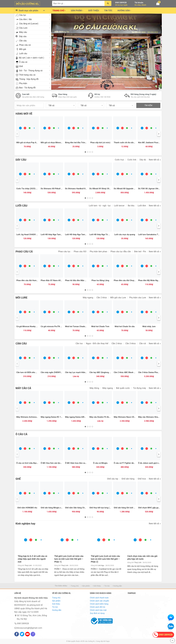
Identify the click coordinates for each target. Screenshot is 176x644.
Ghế (21, 66)
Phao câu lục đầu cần (121, 252)
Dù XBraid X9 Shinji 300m (101, 189)
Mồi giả (23, 49)
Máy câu (23, 32)
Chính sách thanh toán (99, 598)
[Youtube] (27, 634)
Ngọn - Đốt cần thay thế (97, 343)
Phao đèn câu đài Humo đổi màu (31, 280)
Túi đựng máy (140, 388)
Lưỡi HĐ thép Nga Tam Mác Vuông (56, 234)
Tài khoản (139, 3)
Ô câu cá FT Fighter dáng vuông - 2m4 (131, 463)
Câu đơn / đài (25, 19)
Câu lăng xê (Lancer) (29, 24)
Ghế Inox (142, 479)
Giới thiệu (94, 11)
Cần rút (143, 343)
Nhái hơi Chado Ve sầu (125, 326)
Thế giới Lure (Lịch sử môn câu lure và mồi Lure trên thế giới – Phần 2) (105, 559)
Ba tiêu (131, 206)
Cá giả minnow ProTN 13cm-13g (55, 326)
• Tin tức (107, 586)
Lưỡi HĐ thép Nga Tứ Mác (101, 234)
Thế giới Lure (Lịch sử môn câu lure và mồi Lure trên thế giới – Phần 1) (69, 559)
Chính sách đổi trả (98, 607)
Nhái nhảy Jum (149, 326)
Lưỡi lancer (119, 206)
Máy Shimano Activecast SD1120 (31, 417)
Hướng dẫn (124, 11)
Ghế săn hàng (128, 479)
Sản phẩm (77, 11)
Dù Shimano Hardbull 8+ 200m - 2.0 (81, 189)
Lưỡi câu (23, 53)
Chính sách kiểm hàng (99, 604)
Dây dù (143, 160)
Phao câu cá (25, 45)
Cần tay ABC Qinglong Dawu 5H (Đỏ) (105, 372)
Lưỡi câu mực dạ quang (125, 234)
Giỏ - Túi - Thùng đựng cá (31, 71)
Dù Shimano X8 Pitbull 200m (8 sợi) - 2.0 (59, 189)
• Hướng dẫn (117, 586)
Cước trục (119, 160)
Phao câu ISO (80, 252)
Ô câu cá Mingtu (100, 463)
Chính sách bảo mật (98, 610)
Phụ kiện (23, 83)
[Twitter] (22, 634)
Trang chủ (59, 11)
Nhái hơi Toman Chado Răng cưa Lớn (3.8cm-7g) (87, 326)
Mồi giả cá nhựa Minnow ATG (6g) (56, 143)
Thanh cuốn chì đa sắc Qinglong (128, 143)
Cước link (132, 160)
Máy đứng (94, 388)
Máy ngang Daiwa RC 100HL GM (55, 417)
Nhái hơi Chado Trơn (100, 326)
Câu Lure (23, 28)
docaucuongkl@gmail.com (30, 628)
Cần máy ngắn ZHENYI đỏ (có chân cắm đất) (60, 372)
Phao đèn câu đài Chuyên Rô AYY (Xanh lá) (133, 280)
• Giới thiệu (97, 586)
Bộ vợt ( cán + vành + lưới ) (32, 58)
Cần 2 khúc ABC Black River (126, 372)
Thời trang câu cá (27, 75)
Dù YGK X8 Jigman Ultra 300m (152, 189)
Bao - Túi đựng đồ (27, 88)
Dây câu (23, 36)
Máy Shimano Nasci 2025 (125, 417)
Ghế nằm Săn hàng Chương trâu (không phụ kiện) (87, 508)
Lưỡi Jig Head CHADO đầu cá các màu (33, 234)
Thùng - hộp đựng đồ (29, 79)
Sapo (108, 641)
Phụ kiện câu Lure (138, 298)
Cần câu (23, 41)
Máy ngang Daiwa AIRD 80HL (78, 417)
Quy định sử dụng (97, 613)
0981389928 (121, 3)
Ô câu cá (23, 62)
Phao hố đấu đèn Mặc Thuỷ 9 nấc (80, 280)
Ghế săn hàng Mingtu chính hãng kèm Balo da (61, 508)
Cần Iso (79, 343)
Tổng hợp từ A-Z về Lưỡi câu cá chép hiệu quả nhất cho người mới (33, 559)
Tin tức (108, 11)
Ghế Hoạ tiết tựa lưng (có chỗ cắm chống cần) (110, 508)
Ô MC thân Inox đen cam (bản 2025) (81, 463)
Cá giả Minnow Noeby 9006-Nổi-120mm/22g (36, 326)
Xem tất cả (154, 160)
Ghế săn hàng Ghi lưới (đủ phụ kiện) (130, 508)
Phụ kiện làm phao (98, 252)
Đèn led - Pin (140, 252)
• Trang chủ (74, 586)
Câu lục (23, 15)
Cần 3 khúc (131, 343)
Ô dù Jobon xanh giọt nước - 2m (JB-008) (156, 463)
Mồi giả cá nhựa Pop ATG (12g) (30, 143)
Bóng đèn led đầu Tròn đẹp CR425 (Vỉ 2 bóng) (85, 143)
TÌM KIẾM (148, 105)
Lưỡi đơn (142, 206)
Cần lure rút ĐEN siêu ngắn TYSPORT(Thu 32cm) (38, 372)
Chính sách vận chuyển (100, 601)
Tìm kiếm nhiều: (61, 586)
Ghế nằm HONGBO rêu (27, 508)
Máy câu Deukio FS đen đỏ (101, 417)
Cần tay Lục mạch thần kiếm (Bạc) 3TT (82, 372)
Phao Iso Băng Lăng (100, 280)
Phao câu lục (64, 252)
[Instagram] (33, 634)
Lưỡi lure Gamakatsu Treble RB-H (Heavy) (156, 234)
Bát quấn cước (123, 388)
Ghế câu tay (113, 479)
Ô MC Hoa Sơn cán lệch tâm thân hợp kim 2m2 (61, 463)
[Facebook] (17, 634)
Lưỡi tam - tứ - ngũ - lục (100, 206)
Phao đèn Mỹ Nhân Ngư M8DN (152, 280)
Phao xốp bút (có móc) (100, 143)
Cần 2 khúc (102, 298)
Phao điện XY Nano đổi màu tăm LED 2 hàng (60, 280)
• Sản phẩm (85, 586)
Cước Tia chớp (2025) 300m (29, 189)
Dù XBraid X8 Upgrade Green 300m (129, 189)
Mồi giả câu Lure (118, 298)
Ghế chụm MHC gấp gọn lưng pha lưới (155, 508)
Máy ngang (88, 298)
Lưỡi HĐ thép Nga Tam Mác (77, 234)
